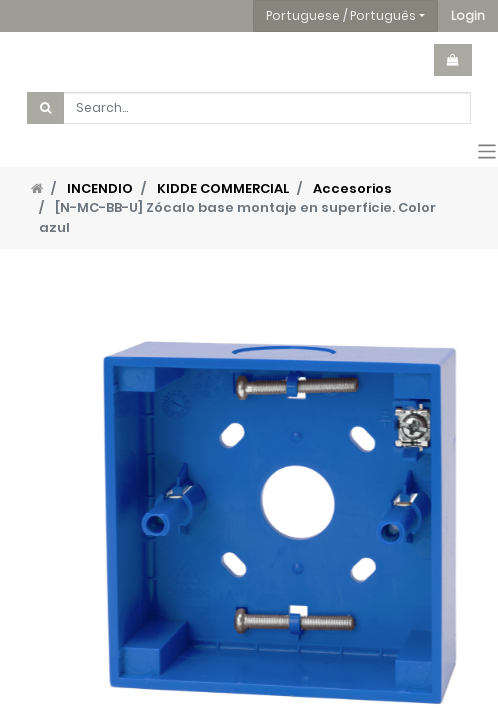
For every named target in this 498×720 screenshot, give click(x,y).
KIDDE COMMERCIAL (223, 188)
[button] (468, 16)
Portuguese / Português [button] (341, 15)
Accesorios (352, 188)
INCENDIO (100, 188)
